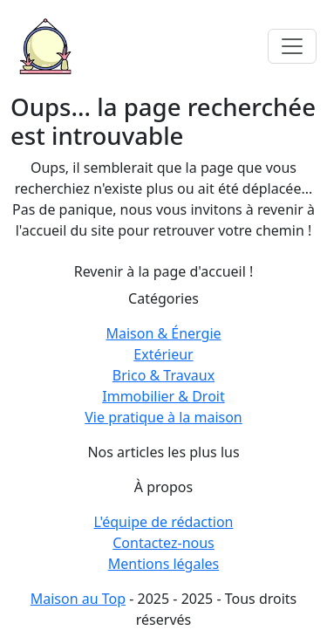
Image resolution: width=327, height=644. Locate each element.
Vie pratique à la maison (163, 417)
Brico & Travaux (163, 375)
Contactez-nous (163, 543)
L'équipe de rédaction (164, 522)
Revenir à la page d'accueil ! (164, 271)
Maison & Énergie (163, 333)
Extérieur (163, 354)
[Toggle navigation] (292, 46)
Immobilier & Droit (163, 396)
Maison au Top (78, 599)
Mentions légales (164, 564)
